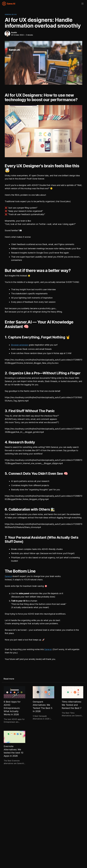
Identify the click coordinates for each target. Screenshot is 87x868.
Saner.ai (8, 576)
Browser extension (20, 345)
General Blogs (11, 14)
